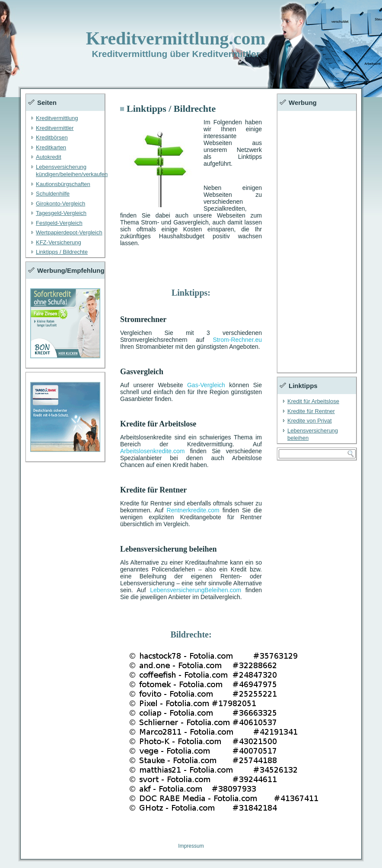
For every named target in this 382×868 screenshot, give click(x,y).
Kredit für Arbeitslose (313, 401)
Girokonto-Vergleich (60, 204)
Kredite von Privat (310, 421)
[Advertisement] (317, 242)
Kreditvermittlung (57, 118)
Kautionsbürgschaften (63, 184)
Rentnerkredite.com (193, 510)
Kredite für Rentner (311, 411)
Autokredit (49, 157)
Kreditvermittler (55, 128)
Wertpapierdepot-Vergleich (69, 232)
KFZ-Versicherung (59, 242)
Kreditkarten (51, 147)
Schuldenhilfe (53, 194)
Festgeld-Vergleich (59, 223)
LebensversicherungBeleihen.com (196, 590)
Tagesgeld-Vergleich (61, 213)
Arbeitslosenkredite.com (152, 451)
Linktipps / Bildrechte (62, 252)
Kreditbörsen (52, 137)
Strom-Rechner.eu (237, 340)
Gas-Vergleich (206, 385)
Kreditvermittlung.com (176, 38)
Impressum (191, 846)
